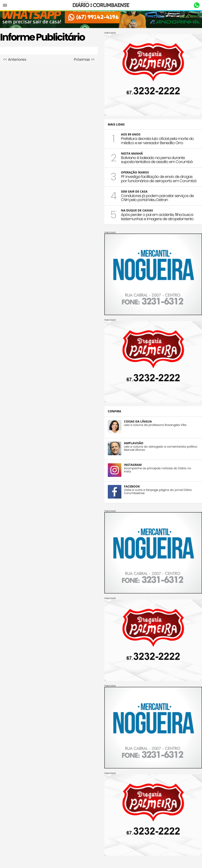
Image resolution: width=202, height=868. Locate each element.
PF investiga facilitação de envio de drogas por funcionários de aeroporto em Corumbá (159, 179)
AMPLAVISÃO (134, 443)
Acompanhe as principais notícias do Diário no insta (158, 470)
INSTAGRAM (133, 465)
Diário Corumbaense (101, 5)
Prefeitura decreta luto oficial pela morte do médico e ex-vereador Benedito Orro (157, 141)
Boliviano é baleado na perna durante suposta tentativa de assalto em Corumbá (157, 160)
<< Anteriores (15, 60)
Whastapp (197, 5)
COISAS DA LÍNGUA (138, 421)
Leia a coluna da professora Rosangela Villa (155, 425)
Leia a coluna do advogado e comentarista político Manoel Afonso (161, 448)
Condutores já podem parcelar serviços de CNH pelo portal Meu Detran (157, 198)
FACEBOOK (132, 486)
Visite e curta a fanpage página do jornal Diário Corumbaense (158, 492)
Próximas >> (84, 60)
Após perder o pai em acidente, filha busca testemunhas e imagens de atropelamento (157, 217)
